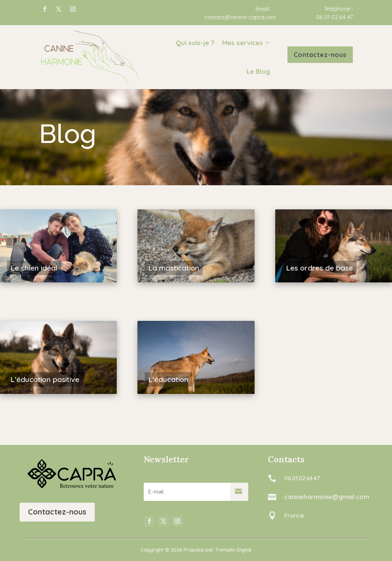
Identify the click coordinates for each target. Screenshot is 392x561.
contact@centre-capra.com (240, 17)
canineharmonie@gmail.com (327, 497)
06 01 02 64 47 (334, 17)
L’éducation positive (45, 379)
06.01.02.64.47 (302, 478)
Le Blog (258, 71)
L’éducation (168, 379)
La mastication (174, 268)
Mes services (243, 43)
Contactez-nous (57, 512)
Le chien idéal (34, 268)
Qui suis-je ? (195, 43)
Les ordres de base (319, 268)
